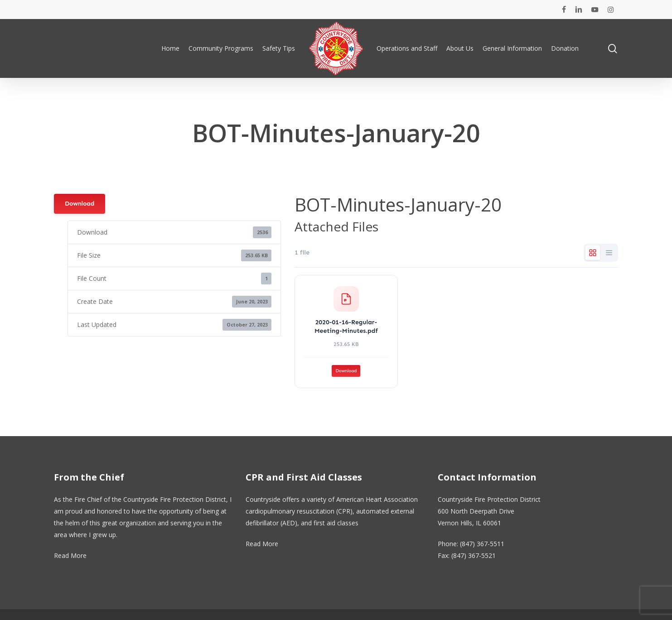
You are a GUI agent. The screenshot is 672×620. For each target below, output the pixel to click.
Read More (70, 555)
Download (80, 204)
